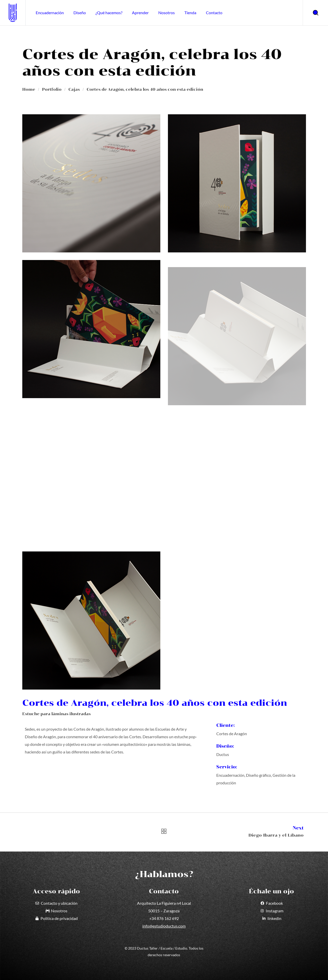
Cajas (74, 89)
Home (29, 89)
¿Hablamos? (164, 874)
